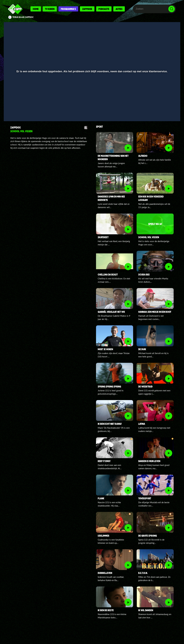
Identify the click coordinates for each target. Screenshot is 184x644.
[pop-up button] (163, 111)
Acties (119, 9)
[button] (15, 111)
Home (36, 9)
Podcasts (104, 9)
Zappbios (87, 9)
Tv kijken (50, 9)
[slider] (92, 105)
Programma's (68, 9)
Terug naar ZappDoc (23, 17)
